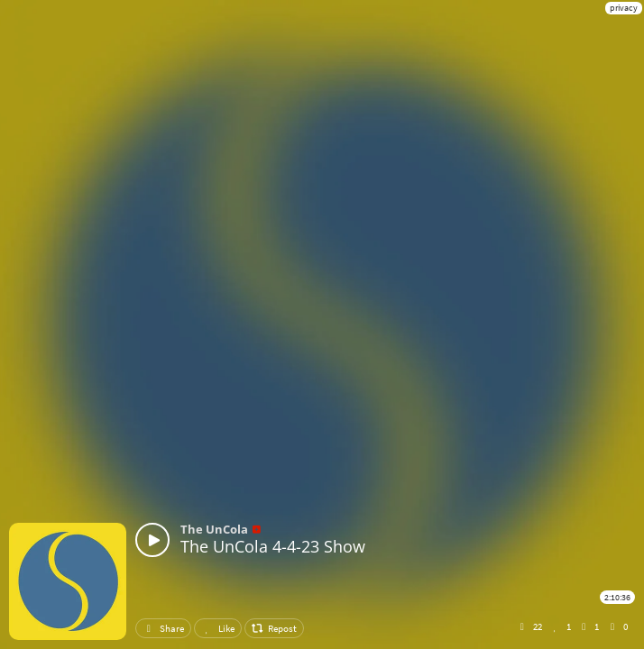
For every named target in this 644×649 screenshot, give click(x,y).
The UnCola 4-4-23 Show (273, 546)
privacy (624, 8)
